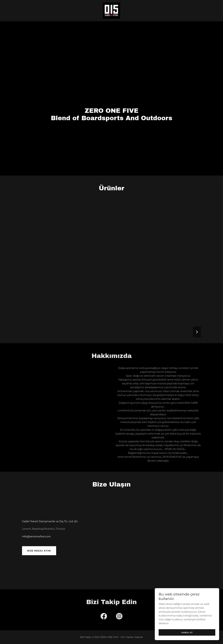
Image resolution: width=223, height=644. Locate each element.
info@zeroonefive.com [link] (36, 536)
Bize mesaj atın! (39, 551)
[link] (111, 10)
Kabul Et (187, 632)
